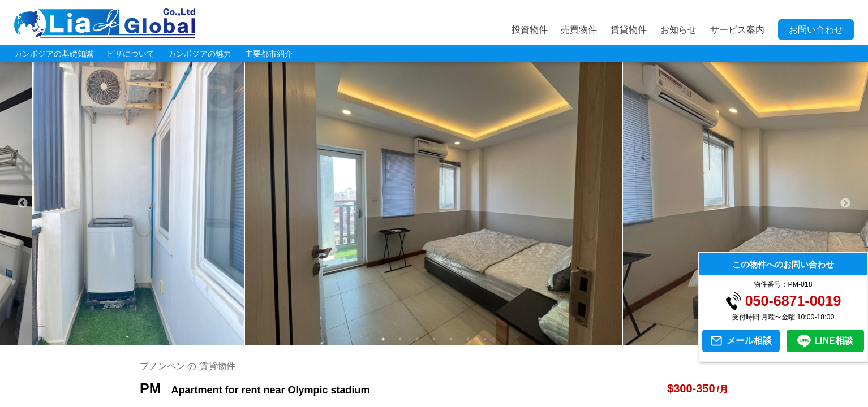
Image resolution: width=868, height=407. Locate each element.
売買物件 (579, 30)
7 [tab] (485, 339)
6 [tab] (468, 339)
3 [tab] (417, 339)
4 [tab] (434, 339)
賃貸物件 (629, 30)
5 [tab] (451, 339)
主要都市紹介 (269, 54)
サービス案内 (737, 30)
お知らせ (678, 30)
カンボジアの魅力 (200, 54)
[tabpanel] (434, 203)
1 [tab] (383, 339)
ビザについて (131, 54)
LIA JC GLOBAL (105, 23)
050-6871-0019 (793, 301)
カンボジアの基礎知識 (54, 54)
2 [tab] (400, 339)
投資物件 (530, 30)
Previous (23, 203)
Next (845, 203)
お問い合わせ (816, 30)
